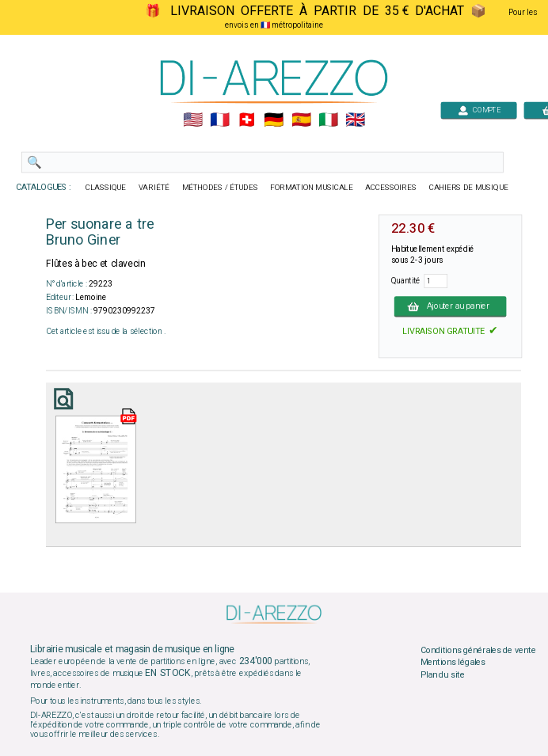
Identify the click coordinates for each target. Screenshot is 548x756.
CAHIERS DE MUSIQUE (469, 188)
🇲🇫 (220, 120)
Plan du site (443, 674)
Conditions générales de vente (478, 650)
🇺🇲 (193, 120)
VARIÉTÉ (154, 188)
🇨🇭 (247, 120)
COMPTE (479, 110)
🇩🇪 (274, 120)
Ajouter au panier (451, 306)
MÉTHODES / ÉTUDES (220, 188)
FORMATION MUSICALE (311, 188)
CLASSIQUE (106, 188)
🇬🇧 (355, 120)
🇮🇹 (328, 120)
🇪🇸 (301, 120)
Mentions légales (453, 663)
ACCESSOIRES (391, 188)
